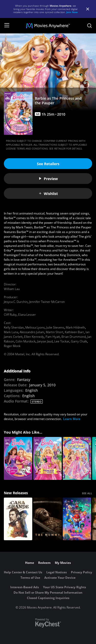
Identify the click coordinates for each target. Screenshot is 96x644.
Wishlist (48, 194)
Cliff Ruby (10, 315)
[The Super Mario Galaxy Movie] (77, 519)
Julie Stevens (55, 327)
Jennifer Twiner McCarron (47, 302)
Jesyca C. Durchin (16, 302)
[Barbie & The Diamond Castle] (18, 458)
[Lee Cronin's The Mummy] (47, 519)
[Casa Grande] (18, 519)
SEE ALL (87, 493)
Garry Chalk (79, 341)
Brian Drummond (74, 337)
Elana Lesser (27, 315)
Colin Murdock (26, 341)
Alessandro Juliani (32, 332)
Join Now (72, 12)
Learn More (72, 419)
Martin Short (55, 332)
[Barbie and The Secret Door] (77, 458)
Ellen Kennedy (34, 337)
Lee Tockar (62, 341)
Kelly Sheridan (14, 327)
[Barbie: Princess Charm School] (47, 458)
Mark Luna (11, 332)
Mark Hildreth (75, 327)
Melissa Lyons (35, 327)
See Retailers (48, 164)
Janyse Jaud (45, 341)
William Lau (12, 289)
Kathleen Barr (74, 332)
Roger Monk (12, 346)
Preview (48, 179)
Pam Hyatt (53, 337)
